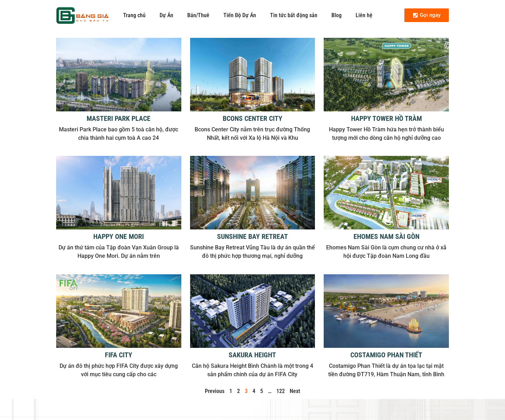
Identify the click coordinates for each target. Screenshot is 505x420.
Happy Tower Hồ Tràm (386, 118)
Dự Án (166, 15)
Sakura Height (252, 355)
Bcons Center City (252, 118)
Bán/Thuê (198, 15)
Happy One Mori (119, 236)
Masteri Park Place (119, 118)
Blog (336, 15)
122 (281, 391)
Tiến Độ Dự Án (240, 15)
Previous (215, 391)
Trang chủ (134, 15)
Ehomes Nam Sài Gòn (386, 236)
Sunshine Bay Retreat (252, 236)
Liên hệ (364, 15)
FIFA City (119, 355)
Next (295, 391)
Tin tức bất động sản (294, 15)
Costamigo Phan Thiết (386, 355)
